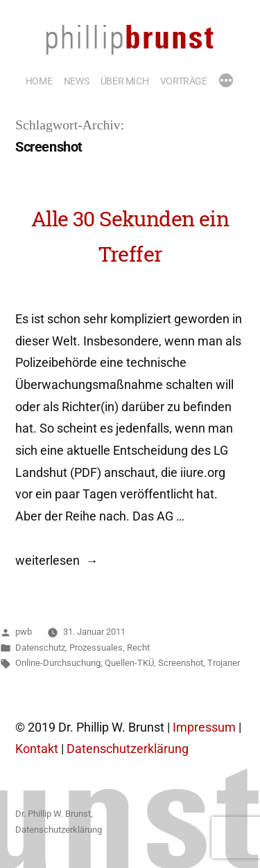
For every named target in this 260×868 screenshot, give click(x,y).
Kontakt (37, 749)
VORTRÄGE (184, 81)
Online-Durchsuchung (58, 663)
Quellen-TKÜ (129, 663)
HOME (39, 81)
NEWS (76, 81)
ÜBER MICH (124, 81)
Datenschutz (40, 648)
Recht (138, 648)
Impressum (204, 727)
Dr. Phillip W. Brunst (53, 814)
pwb (24, 632)
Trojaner (224, 663)
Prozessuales (96, 648)
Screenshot (181, 663)
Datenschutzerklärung (128, 749)
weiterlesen (47, 561)
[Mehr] (226, 82)
